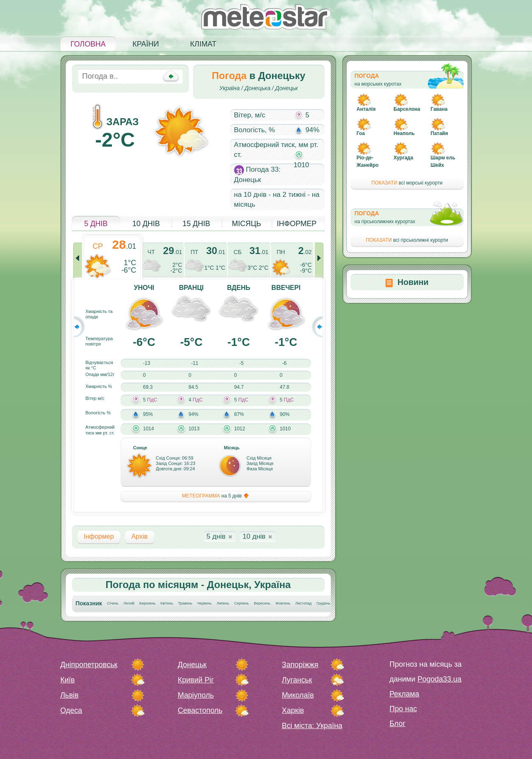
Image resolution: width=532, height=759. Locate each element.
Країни (146, 44)
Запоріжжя (300, 665)
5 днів (96, 224)
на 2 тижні (289, 195)
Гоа (361, 133)
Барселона (407, 109)
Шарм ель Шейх (443, 161)
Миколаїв (298, 695)
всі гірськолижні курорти (407, 240)
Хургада (404, 158)
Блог (398, 724)
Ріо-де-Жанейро (368, 161)
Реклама (404, 694)
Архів (139, 536)
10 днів (146, 224)
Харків (293, 710)
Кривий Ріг (196, 680)
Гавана (439, 109)
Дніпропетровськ (89, 665)
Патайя (439, 133)
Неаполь (404, 133)
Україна (230, 88)
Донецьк (287, 88)
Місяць (246, 224)
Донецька (257, 88)
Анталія (366, 109)
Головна (88, 44)
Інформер (297, 224)
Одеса (71, 710)
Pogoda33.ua (439, 679)
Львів (70, 695)
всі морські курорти (407, 183)
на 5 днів (215, 496)
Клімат (203, 44)
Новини (413, 282)
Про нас (403, 709)
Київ (68, 680)
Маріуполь (196, 695)
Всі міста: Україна (312, 726)
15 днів (196, 224)
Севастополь (200, 710)
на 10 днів (250, 195)
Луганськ (297, 680)
